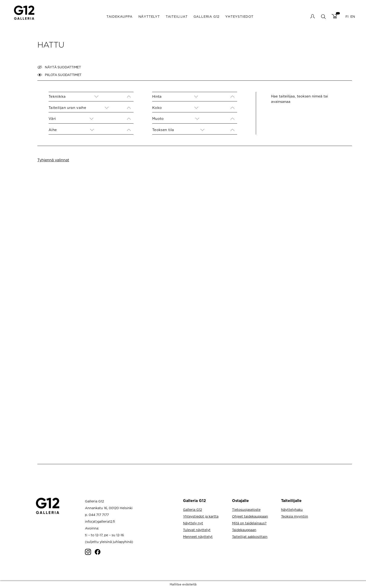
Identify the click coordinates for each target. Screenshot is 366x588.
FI (347, 16)
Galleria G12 (207, 16)
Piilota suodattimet (59, 75)
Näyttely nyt (193, 523)
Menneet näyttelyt (198, 537)
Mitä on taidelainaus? (249, 523)
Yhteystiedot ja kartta (201, 516)
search (323, 16)
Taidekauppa (120, 16)
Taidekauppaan (244, 530)
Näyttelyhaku (292, 510)
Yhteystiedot (239, 16)
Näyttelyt (149, 16)
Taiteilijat (177, 16)
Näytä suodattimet (59, 67)
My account (313, 16)
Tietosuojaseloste (246, 510)
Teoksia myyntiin (295, 516)
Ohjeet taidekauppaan (250, 516)
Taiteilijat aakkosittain (250, 537)
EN (353, 16)
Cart (334, 16)
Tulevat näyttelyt (197, 530)
